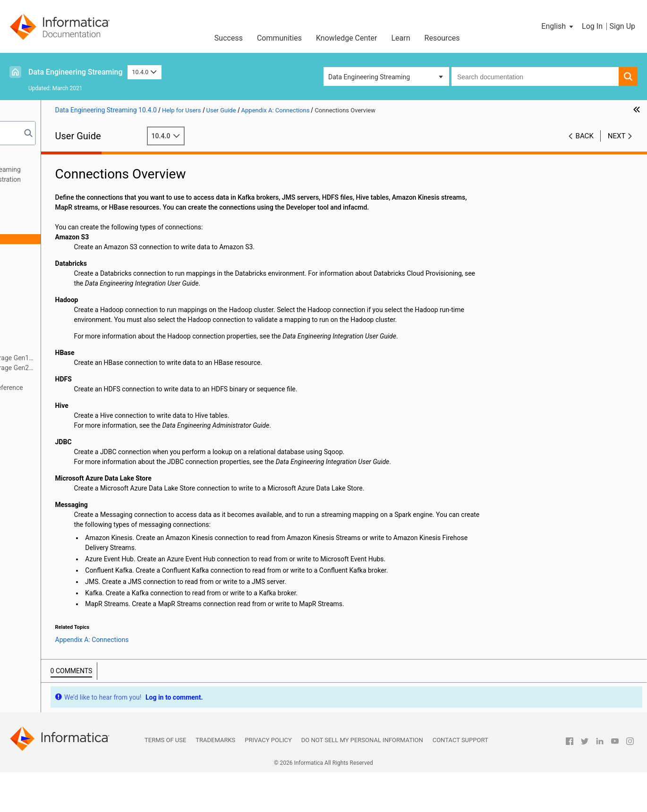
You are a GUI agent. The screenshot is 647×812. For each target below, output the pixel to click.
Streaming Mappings (46, 209)
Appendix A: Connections (52, 229)
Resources (442, 38)
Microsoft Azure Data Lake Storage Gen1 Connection (85, 359)
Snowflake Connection (63, 378)
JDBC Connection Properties (72, 328)
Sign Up (622, 26)
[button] (558, 26)
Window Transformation (51, 219)
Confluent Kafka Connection (71, 279)
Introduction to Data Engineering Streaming (79, 169)
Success (229, 38)
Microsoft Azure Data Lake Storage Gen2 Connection (85, 368)
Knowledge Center (347, 38)
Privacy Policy (268, 780)
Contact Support (460, 780)
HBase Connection (57, 288)
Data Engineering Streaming (76, 72)
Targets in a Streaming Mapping (62, 199)
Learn (401, 38)
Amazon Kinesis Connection (71, 249)
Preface (27, 160)
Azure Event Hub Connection (72, 269)
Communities (279, 38)
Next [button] (617, 136)
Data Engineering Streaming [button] (369, 77)
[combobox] (535, 76)
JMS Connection (54, 318)
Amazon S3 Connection (64, 259)
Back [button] (585, 136)
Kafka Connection (56, 338)
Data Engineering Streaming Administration (79, 179)
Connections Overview (63, 239)
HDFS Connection (56, 298)
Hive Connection (54, 308)
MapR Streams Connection (69, 348)
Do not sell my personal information (362, 780)
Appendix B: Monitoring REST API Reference (80, 388)
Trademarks (215, 780)
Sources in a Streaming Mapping (63, 189)
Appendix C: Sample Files (53, 398)
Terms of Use (165, 780)
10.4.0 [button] (145, 72)
